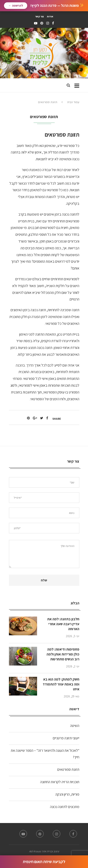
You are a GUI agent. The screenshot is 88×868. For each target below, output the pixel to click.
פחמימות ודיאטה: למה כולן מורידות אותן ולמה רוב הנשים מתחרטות (63, 654)
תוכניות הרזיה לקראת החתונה (60, 782)
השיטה (75, 726)
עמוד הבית (73, 102)
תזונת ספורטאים (68, 769)
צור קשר (39, 16)
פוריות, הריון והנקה (67, 794)
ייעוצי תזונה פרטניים (66, 738)
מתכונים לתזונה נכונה (65, 807)
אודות (50, 16)
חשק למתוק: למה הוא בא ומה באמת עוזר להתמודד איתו (61, 684)
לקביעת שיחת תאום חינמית (44, 862)
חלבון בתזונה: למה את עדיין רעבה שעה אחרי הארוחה (63, 624)
